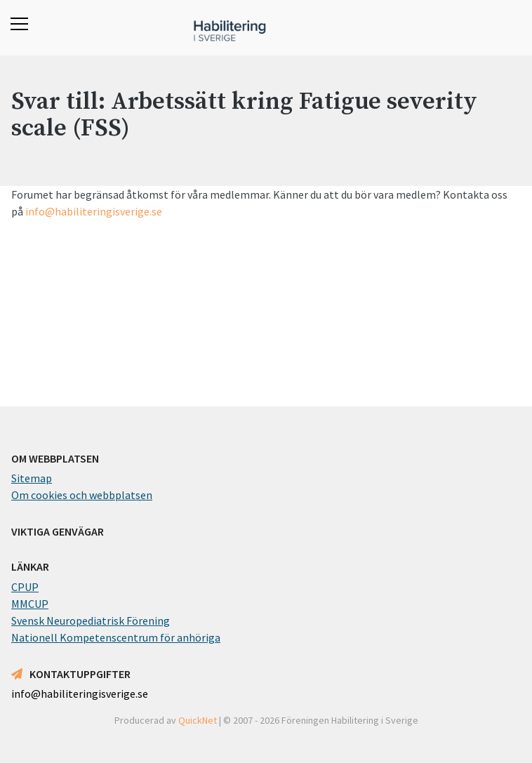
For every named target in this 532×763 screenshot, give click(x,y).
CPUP (25, 587)
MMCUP (30, 604)
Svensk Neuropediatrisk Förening (91, 621)
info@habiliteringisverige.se (94, 211)
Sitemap (32, 478)
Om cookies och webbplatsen (82, 495)
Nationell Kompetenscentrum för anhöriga (116, 637)
